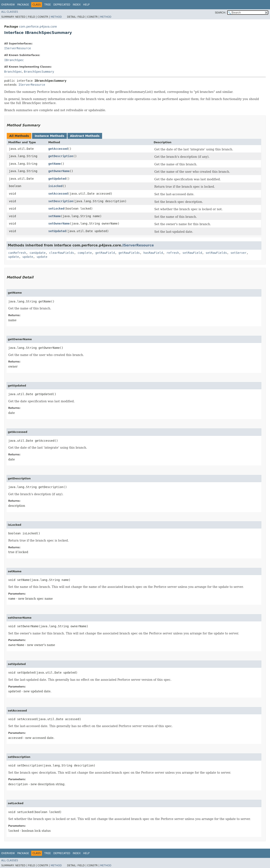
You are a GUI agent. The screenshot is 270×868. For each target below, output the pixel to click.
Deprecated (62, 5)
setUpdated (57, 231)
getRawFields (129, 253)
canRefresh (17, 253)
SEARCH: (221, 13)
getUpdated (57, 179)
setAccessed (58, 194)
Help (86, 5)
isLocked (55, 186)
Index (77, 5)
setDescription (61, 201)
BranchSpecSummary (39, 72)
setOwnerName (59, 223)
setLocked (56, 209)
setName (55, 216)
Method (56, 17)
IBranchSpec (14, 60)
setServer (239, 253)
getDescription (61, 156)
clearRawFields (62, 253)
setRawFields (216, 253)
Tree (48, 5)
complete (85, 253)
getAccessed (58, 149)
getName (55, 164)
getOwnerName (59, 171)
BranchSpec (13, 72)
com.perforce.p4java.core (38, 27)
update (14, 257)
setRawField (192, 253)
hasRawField (153, 253)
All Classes (10, 12)
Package (23, 5)
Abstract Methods (85, 136)
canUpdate (38, 253)
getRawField (105, 253)
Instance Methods (49, 136)
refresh (173, 253)
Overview (8, 5)
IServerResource (18, 48)
